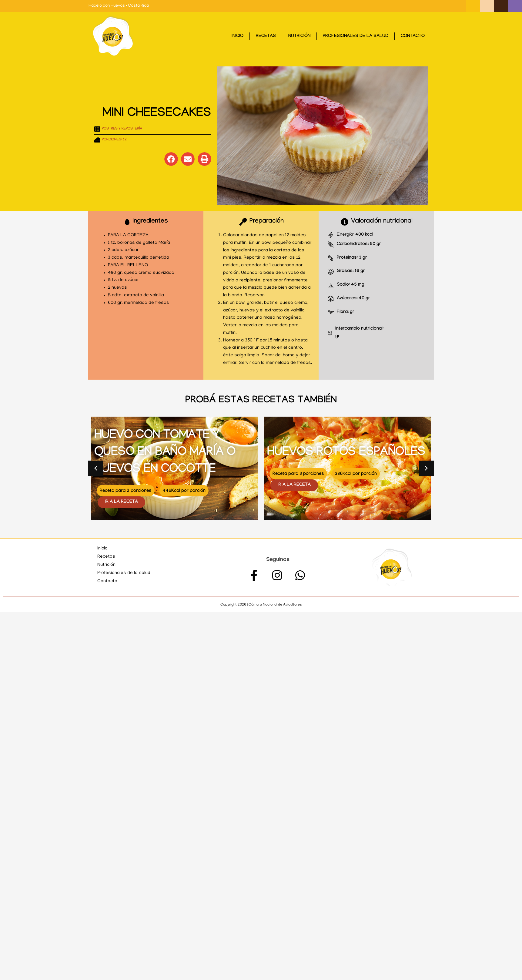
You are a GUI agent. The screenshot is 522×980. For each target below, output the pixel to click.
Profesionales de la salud (356, 36)
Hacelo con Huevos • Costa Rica (119, 6)
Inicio (238, 36)
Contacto (413, 36)
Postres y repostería (122, 129)
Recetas (266, 36)
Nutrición (299, 36)
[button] (171, 159)
